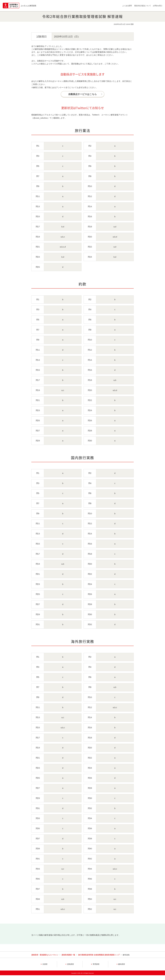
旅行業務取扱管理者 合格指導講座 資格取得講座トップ (99, 955)
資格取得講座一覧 (68, 955)
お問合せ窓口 (158, 6)
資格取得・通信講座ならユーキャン (45, 955)
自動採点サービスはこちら (83, 94)
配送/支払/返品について (143, 6)
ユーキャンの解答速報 (28, 6)
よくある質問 (127, 6)
